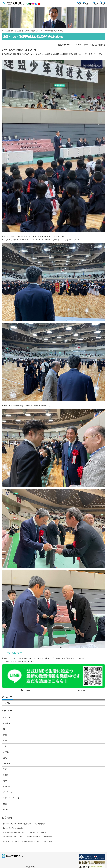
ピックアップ (8, 792)
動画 (5, 804)
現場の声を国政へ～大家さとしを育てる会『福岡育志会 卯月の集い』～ (25, 832)
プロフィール (87, 4)
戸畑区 (6, 735)
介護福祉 (7, 752)
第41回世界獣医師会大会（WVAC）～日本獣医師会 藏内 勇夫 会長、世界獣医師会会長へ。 (30, 837)
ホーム (79, 4)
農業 (5, 758)
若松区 (6, 729)
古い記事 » (82, 690)
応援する (102, 4)
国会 (5, 741)
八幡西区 (7, 718)
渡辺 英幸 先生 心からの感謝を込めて (14, 828)
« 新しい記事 (25, 690)
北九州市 (7, 746)
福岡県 (6, 775)
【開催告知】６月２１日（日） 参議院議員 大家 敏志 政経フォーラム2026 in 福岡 (27, 841)
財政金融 (7, 764)
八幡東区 (93, 45)
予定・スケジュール (11, 798)
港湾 (5, 781)
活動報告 (95, 4)
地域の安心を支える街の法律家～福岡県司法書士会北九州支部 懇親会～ (25, 824)
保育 (5, 769)
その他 (6, 809)
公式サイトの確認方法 (30, 867)
